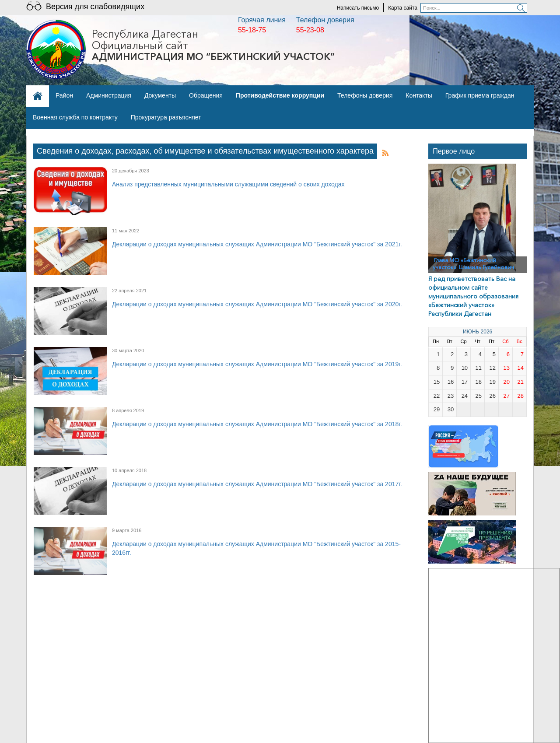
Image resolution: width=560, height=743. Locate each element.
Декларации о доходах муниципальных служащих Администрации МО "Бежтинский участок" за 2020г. (257, 304)
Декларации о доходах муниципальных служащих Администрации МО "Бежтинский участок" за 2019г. (257, 364)
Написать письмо (358, 8)
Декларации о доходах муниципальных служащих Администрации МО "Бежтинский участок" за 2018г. (257, 424)
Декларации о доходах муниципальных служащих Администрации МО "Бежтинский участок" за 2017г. (257, 484)
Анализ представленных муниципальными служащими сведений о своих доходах (228, 184)
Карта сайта (403, 8)
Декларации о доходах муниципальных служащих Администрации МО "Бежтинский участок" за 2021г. (257, 244)
